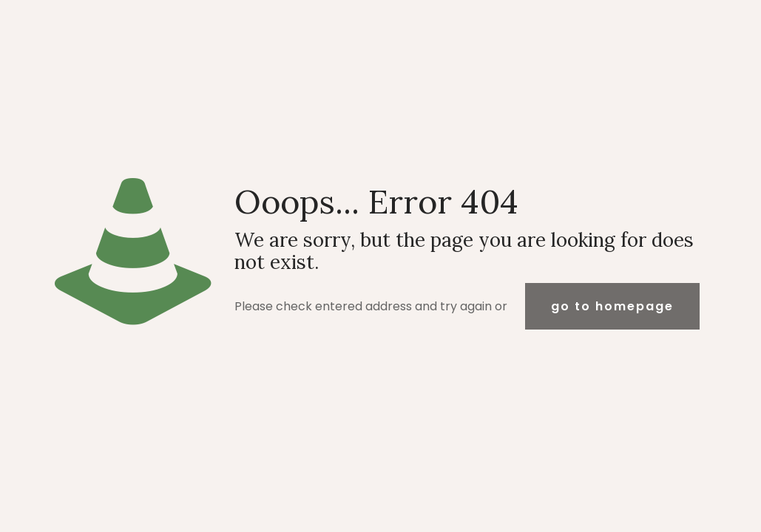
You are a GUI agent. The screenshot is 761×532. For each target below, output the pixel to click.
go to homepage (612, 306)
